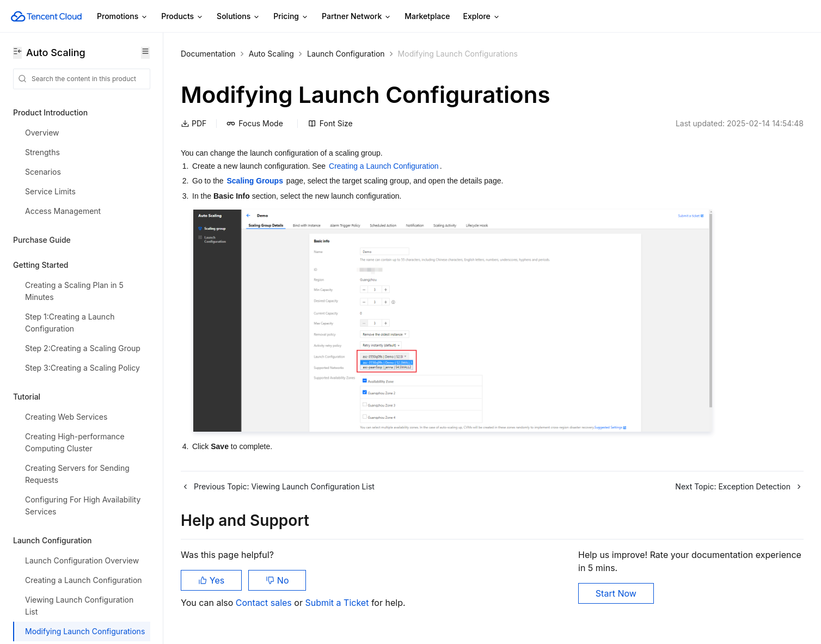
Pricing (291, 17)
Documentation (208, 54)
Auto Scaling (271, 54)
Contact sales (265, 603)
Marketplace (427, 16)
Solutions (238, 17)
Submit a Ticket (338, 603)
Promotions (122, 17)
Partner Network (357, 17)
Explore (482, 17)
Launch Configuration (346, 54)
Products (182, 17)
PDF (194, 123)
